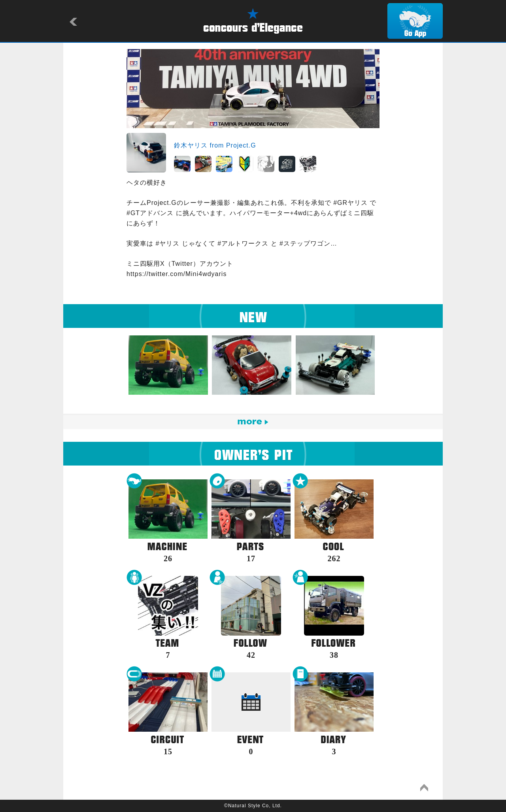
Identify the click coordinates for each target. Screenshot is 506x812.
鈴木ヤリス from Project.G (215, 145)
